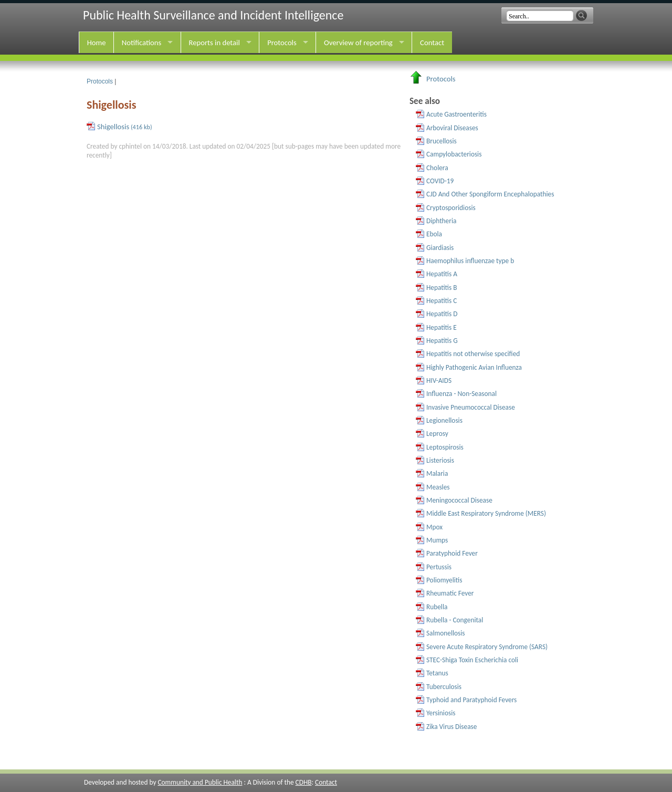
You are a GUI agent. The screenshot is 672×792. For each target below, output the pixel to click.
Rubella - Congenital (455, 620)
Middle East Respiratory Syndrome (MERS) (486, 513)
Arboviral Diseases (452, 128)
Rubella (437, 607)
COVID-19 (440, 181)
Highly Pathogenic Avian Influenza (474, 367)
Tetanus (437, 673)
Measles (438, 487)
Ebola (434, 234)
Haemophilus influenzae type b (470, 261)
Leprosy (437, 434)
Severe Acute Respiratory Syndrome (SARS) (487, 647)
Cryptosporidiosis (451, 208)
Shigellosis (125, 127)
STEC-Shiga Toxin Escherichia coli (472, 660)
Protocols (282, 43)
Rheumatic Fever (450, 593)
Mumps (437, 540)
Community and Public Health (200, 782)
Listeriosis (440, 460)
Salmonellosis (446, 633)
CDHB (304, 782)
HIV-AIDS (439, 381)
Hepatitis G (442, 341)
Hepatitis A (442, 274)
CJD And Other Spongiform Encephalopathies (490, 194)
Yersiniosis (441, 713)
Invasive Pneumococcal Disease (471, 407)
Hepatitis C (442, 301)
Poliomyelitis (444, 580)
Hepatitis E (442, 327)
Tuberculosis (444, 687)
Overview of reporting (358, 43)
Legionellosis (444, 420)
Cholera (437, 168)
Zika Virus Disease (451, 727)
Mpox (434, 527)
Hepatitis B (442, 288)
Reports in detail (214, 43)
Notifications (141, 43)
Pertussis (439, 567)
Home (97, 43)
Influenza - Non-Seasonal (461, 394)
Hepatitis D (442, 314)
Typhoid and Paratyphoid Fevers (471, 700)
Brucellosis (442, 141)
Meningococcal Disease (459, 500)
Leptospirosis (445, 447)
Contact (432, 43)
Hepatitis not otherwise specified (473, 354)
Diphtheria (441, 221)
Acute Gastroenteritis (456, 114)
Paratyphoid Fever (452, 553)
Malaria (437, 473)
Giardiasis (440, 248)
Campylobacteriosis (454, 154)
